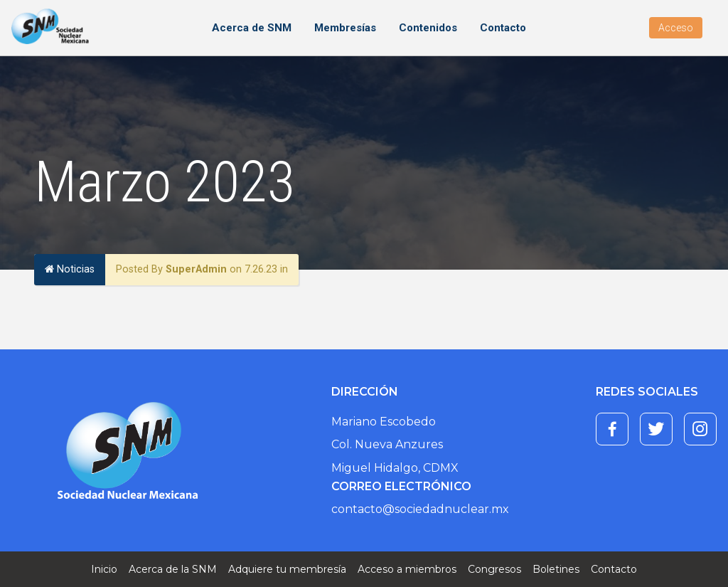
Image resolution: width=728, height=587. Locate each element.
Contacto (503, 28)
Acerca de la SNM (173, 569)
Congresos (494, 569)
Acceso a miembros (407, 569)
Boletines (556, 569)
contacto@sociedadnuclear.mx (420, 509)
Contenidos (428, 28)
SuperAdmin (196, 269)
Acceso (676, 28)
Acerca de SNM (252, 28)
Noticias (70, 269)
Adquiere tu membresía (287, 569)
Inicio (104, 569)
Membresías (345, 28)
